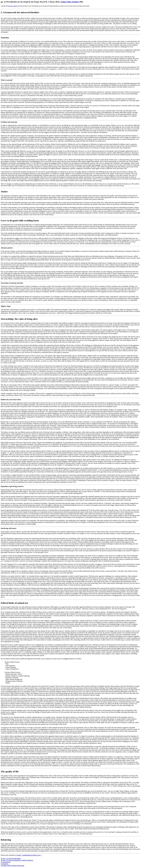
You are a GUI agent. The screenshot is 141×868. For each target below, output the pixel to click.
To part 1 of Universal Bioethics (11, 858)
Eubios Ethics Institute (70, 2)
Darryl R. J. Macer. (13, 6)
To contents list (6, 862)
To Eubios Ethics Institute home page (12, 866)
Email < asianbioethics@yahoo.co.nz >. (29, 855)
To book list (5, 864)
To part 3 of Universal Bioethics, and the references (17, 860)
